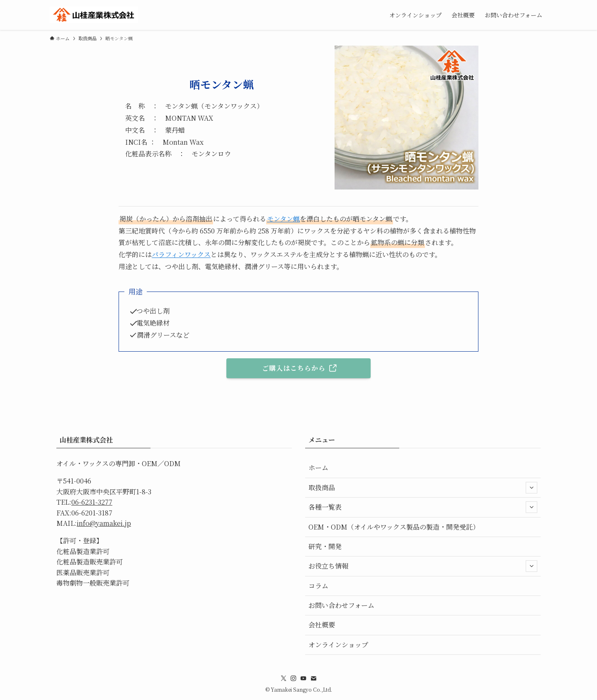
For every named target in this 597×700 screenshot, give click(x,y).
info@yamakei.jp (104, 523)
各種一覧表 (423, 507)
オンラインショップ (338, 645)
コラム (318, 586)
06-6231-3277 (92, 502)
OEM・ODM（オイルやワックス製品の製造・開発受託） (394, 527)
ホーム (318, 468)
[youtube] (303, 678)
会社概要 (322, 625)
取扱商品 (423, 488)
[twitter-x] (284, 678)
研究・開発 (325, 546)
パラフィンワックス (181, 254)
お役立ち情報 (423, 566)
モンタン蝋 (283, 219)
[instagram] (294, 678)
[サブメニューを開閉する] (531, 488)
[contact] (313, 678)
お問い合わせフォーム (341, 605)
